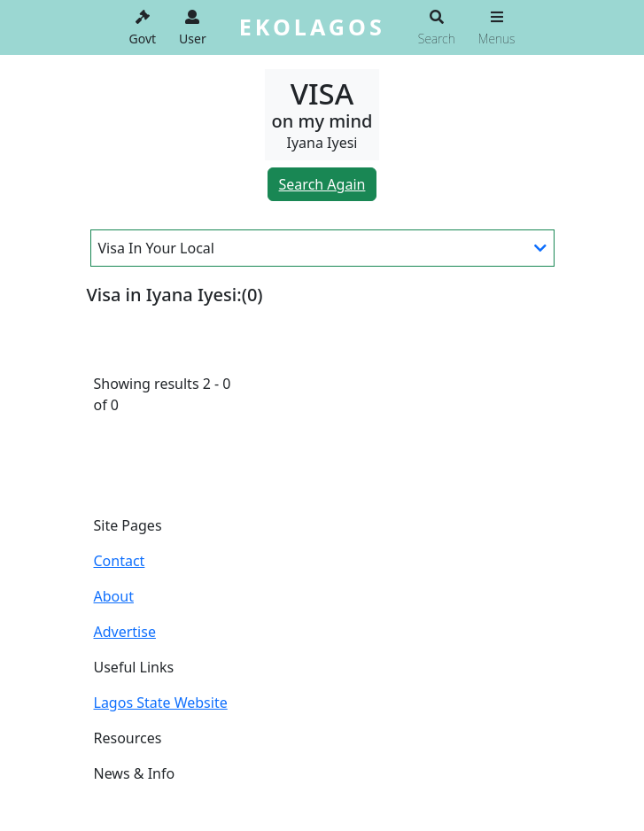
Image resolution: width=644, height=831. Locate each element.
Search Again (322, 184)
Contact (120, 561)
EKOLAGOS (312, 27)
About (114, 596)
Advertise (125, 632)
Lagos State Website (161, 703)
